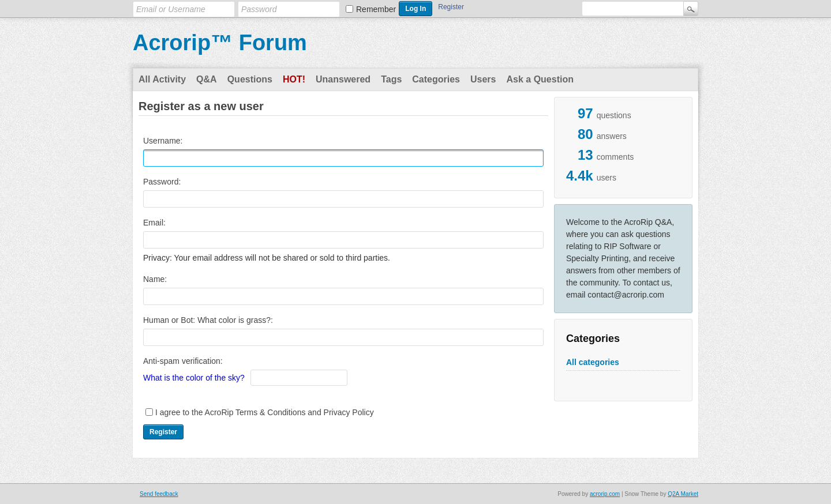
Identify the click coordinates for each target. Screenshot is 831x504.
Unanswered (343, 79)
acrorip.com (605, 494)
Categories (436, 79)
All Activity (162, 79)
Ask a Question (540, 79)
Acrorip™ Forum (220, 43)
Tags (391, 79)
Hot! (294, 79)
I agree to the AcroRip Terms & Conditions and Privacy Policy (265, 412)
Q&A (207, 79)
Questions (250, 79)
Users (483, 79)
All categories (593, 362)
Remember (376, 9)
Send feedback (159, 494)
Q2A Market (683, 494)
